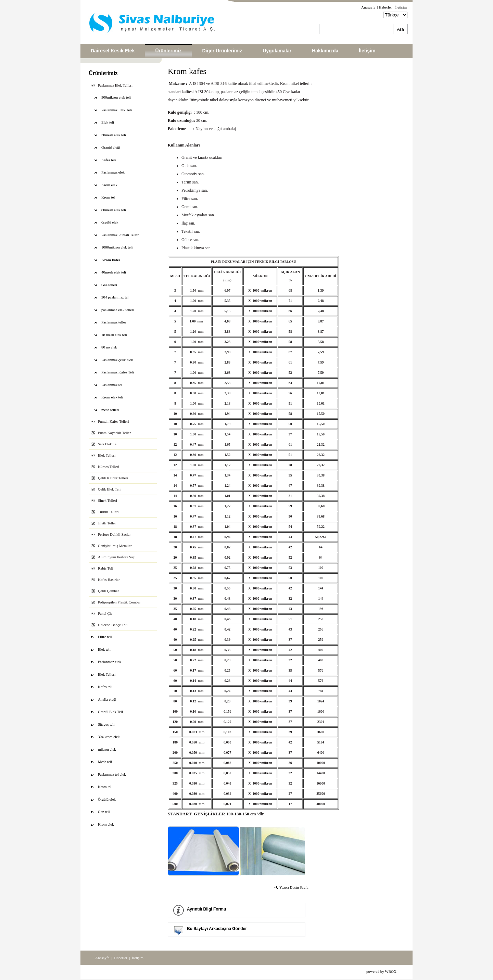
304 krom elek (109, 737)
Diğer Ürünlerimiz (222, 51)
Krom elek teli (112, 397)
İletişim (401, 7)
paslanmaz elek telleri (118, 310)
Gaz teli (104, 812)
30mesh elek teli (114, 135)
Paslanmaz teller (114, 322)
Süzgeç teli (106, 724)
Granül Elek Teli (110, 712)
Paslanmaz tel (112, 385)
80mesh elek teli (114, 210)
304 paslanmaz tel (115, 297)
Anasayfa (368, 7)
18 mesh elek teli (114, 335)
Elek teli (108, 122)
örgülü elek (110, 222)
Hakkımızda (325, 51)
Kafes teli (109, 160)
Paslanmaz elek (113, 172)
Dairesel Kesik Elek (113, 51)
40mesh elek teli (114, 272)
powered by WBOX (381, 971)
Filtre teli (105, 637)
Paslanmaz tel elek (112, 774)
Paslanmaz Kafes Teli (118, 372)
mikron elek (107, 749)
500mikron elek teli (116, 97)
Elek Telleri (107, 674)
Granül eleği (111, 147)
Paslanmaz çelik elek (117, 360)
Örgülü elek (107, 799)
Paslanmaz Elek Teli (117, 110)
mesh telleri (110, 410)
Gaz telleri (109, 285)
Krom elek (109, 185)
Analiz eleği (107, 699)
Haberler (385, 7)
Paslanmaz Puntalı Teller (120, 235)
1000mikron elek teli (117, 247)
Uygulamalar (277, 51)
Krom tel (108, 197)
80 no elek (109, 347)
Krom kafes (111, 260)
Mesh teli (105, 762)
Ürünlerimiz (168, 51)
